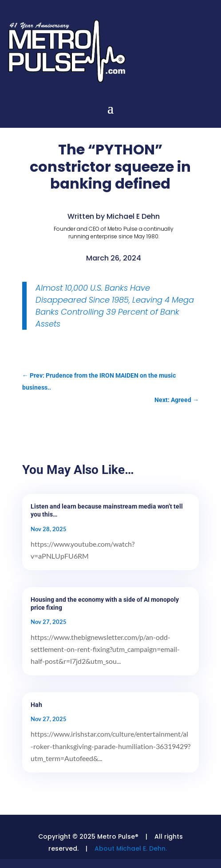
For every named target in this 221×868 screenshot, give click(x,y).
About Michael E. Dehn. (131, 848)
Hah (36, 705)
